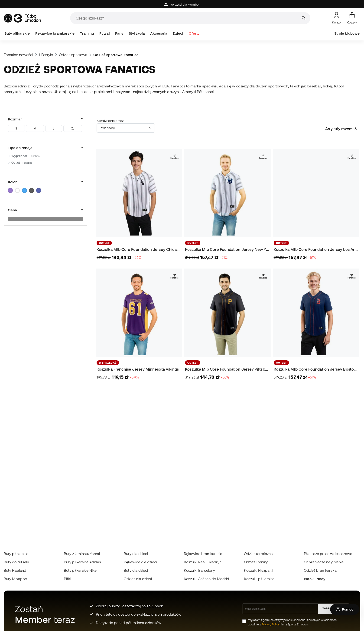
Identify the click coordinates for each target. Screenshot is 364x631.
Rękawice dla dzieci (140, 562)
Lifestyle (46, 55)
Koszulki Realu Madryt (202, 562)
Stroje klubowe (347, 33)
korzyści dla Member (182, 5)
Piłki (67, 579)
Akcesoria (159, 33)
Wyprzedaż (25, 156)
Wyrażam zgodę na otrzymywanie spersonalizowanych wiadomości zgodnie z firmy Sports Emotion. (293, 622)
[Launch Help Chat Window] (345, 609)
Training (87, 33)
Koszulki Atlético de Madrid (206, 579)
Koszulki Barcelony (199, 570)
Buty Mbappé (15, 579)
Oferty (194, 33)
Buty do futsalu (16, 562)
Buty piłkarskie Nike (80, 570)
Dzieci (178, 33)
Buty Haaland (15, 570)
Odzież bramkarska (320, 570)
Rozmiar (45, 119)
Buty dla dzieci (136, 554)
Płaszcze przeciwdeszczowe (328, 554)
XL (73, 128)
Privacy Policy (271, 624)
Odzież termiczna (258, 554)
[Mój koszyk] (352, 18)
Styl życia (137, 33)
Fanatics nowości (18, 55)
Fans (119, 33)
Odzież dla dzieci (138, 579)
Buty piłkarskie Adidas (83, 562)
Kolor (45, 182)
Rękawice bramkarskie (55, 33)
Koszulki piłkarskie (259, 579)
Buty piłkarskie (17, 33)
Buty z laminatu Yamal (82, 554)
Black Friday (315, 579)
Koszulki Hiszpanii (258, 570)
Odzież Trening (256, 562)
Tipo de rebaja (45, 148)
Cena (45, 210)
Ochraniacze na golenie (324, 562)
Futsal (104, 33)
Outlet (22, 163)
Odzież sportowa (73, 55)
